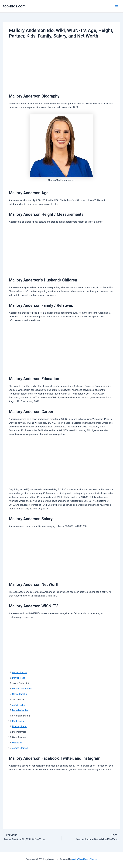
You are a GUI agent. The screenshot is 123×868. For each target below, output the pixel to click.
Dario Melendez (20, 710)
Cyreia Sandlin (19, 694)
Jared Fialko (18, 705)
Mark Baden (18, 721)
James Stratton (20, 748)
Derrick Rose (19, 678)
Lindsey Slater (19, 726)
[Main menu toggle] (116, 6)
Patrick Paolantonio (22, 689)
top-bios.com (14, 6)
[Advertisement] (61, 66)
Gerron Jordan (19, 672)
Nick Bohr (17, 743)
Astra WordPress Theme (85, 859)
